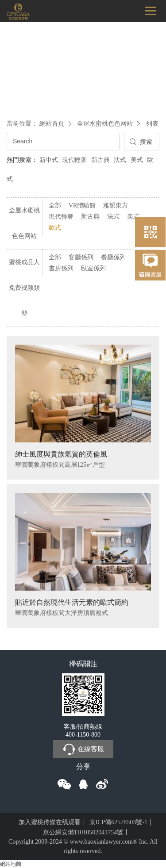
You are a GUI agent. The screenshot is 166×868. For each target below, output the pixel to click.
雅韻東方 (116, 205)
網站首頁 (52, 124)
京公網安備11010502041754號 (83, 832)
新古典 (100, 160)
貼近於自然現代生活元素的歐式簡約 (72, 602)
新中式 (49, 160)
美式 (137, 160)
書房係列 (61, 268)
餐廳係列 (113, 257)
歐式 (55, 228)
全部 (55, 205)
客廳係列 (81, 257)
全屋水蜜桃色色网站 (105, 124)
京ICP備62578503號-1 (118, 822)
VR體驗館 (82, 205)
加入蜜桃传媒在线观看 (50, 822)
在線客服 (83, 749)
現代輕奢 (74, 160)
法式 (120, 160)
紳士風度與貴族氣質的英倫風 (61, 454)
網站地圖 (11, 864)
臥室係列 (93, 268)
